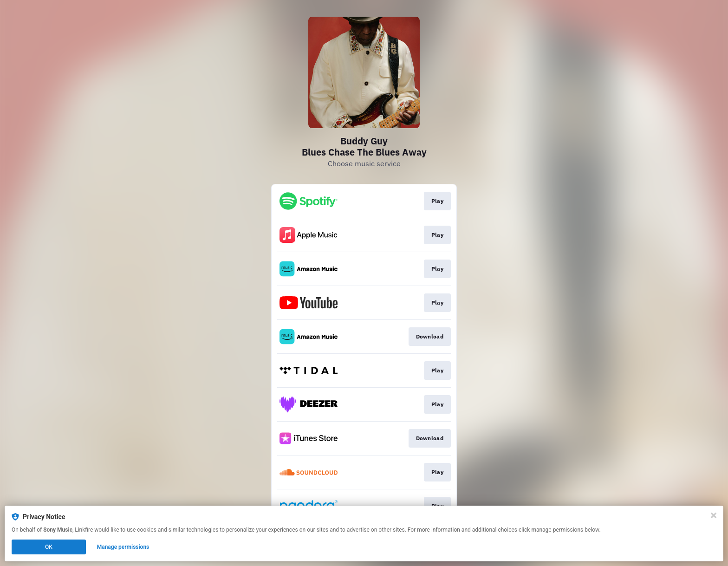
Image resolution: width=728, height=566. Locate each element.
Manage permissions (123, 547)
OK (49, 547)
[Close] (714, 515)
